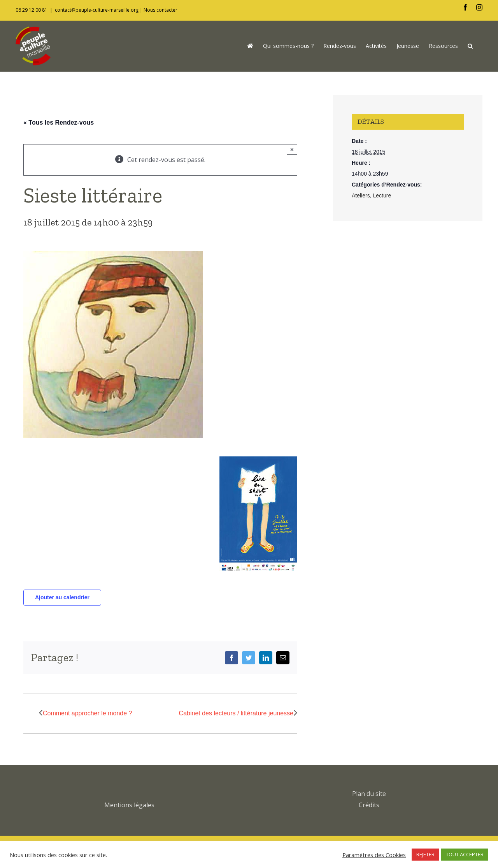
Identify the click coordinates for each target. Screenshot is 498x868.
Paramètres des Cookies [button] (374, 855)
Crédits (369, 805)
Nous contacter (160, 10)
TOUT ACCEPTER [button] (465, 854)
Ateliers (361, 195)
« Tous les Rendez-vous (59, 122)
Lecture (382, 195)
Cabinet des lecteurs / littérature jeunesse (236, 713)
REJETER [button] (425, 854)
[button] (470, 46)
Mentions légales (129, 805)
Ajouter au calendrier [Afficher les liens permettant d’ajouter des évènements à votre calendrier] (62, 597)
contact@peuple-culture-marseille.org (97, 10)
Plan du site (369, 794)
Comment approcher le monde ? (87, 713)
